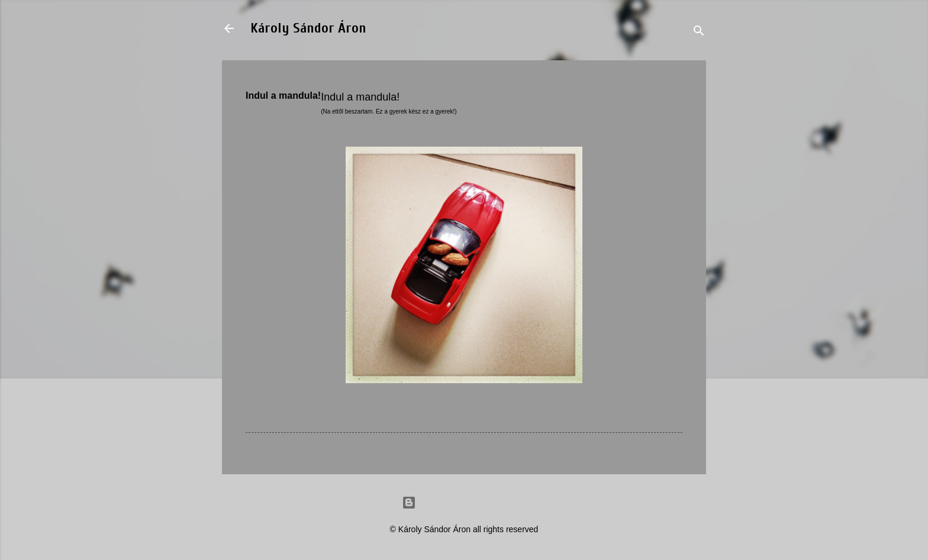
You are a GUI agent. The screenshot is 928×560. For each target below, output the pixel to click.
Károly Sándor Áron (308, 28)
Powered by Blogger (464, 503)
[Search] (699, 32)
